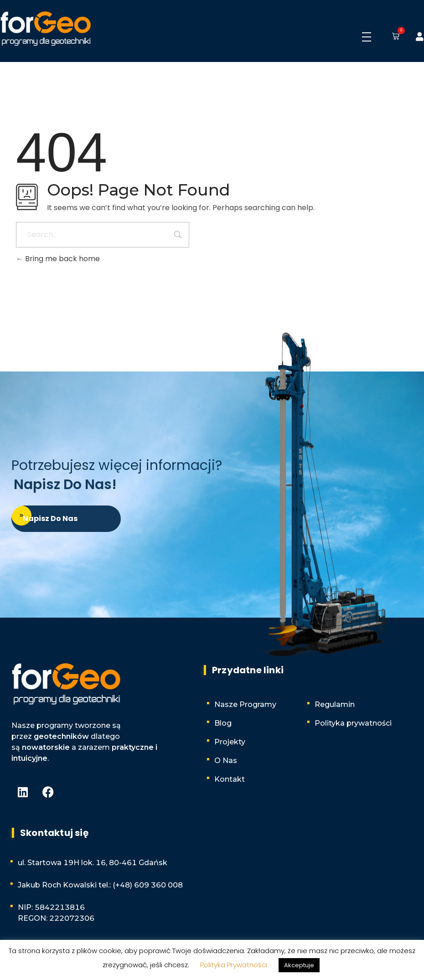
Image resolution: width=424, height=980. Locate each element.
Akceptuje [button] (299, 965)
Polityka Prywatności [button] (234, 965)
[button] (394, 37)
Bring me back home (58, 259)
